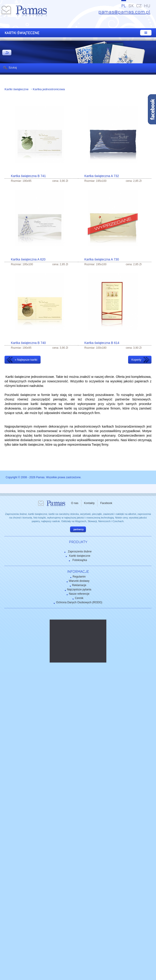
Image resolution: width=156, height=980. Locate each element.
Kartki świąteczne (17, 89)
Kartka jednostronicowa (49, 89)
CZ (139, 6)
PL (124, 6)
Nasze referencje (79, 594)
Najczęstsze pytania (79, 589)
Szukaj (13, 68)
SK (131, 6)
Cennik (79, 598)
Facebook (106, 503)
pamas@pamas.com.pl (124, 12)
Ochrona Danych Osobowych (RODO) (79, 602)
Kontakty (89, 503)
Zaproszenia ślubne (80, 552)
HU (147, 6)
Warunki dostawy (79, 581)
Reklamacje (79, 585)
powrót (7, 53)
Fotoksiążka (80, 560)
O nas (75, 503)
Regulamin (79, 577)
